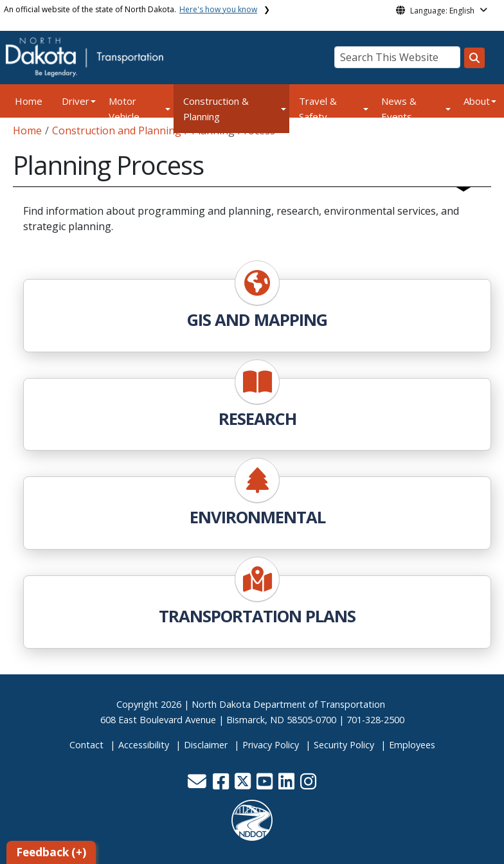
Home (29, 101)
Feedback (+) (51, 852)
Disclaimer (206, 745)
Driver (76, 101)
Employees (412, 745)
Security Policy (344, 745)
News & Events (399, 109)
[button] (198, 785)
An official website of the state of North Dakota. (130, 9)
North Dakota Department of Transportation (288, 704)
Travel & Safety (318, 109)
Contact (86, 745)
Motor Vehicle (124, 109)
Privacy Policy (271, 745)
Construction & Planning (216, 109)
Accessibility (144, 745)
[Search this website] (474, 58)
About (477, 101)
